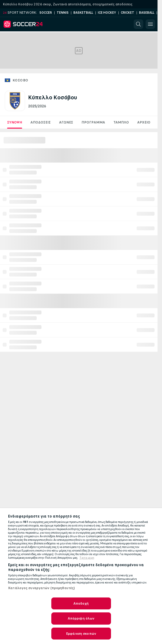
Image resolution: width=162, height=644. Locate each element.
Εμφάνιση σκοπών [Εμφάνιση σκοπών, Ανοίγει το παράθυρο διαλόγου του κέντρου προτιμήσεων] (81, 634)
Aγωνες (66, 122)
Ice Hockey (107, 13)
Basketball (83, 13)
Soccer (46, 13)
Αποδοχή (81, 603)
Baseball (147, 13)
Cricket (128, 13)
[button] (138, 24)
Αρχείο (144, 122)
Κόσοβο (20, 80)
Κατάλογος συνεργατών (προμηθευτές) (41, 588)
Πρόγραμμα (93, 122)
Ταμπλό (121, 122)
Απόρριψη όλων (81, 618)
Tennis (63, 13)
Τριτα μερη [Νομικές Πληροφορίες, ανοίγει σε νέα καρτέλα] (87, 558)
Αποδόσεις (41, 122)
